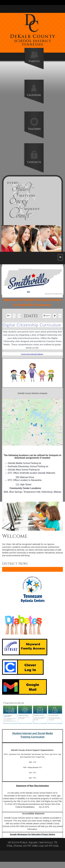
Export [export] (47, 316)
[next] (19, 316)
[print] (55, 316)
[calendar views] (60, 316)
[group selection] (9, 316)
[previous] (14, 316)
